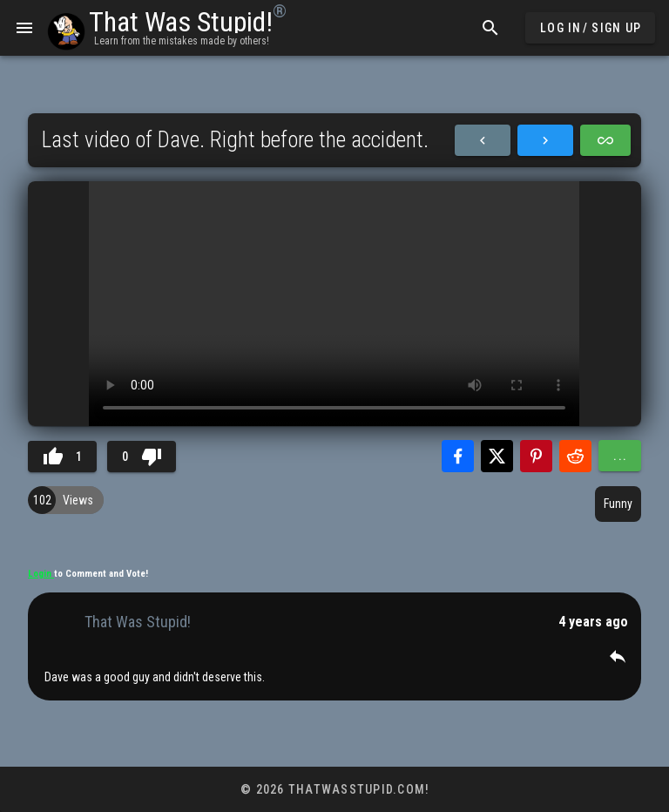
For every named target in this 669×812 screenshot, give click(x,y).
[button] (618, 656)
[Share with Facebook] (458, 456)
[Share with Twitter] (497, 456)
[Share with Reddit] (575, 456)
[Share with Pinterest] (536, 456)
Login (41, 574)
